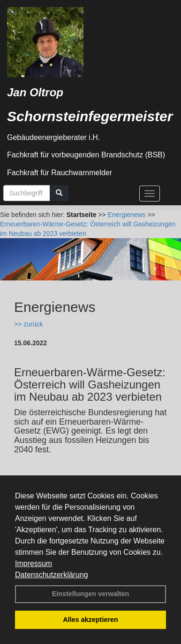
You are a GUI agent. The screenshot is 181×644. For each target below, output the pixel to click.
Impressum (34, 563)
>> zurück (28, 324)
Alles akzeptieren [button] (90, 620)
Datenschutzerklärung (52, 575)
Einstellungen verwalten (91, 594)
